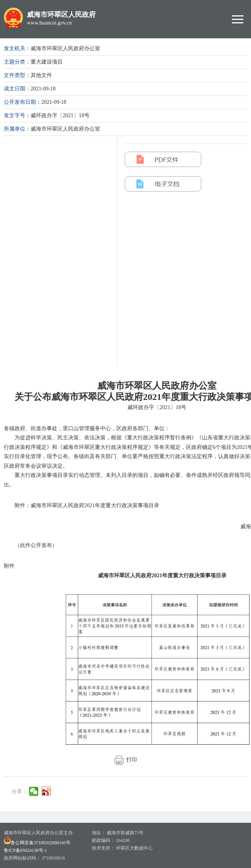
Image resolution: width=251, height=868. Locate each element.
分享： (20, 792)
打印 (126, 760)
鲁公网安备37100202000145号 (37, 843)
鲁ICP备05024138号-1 (25, 850)
